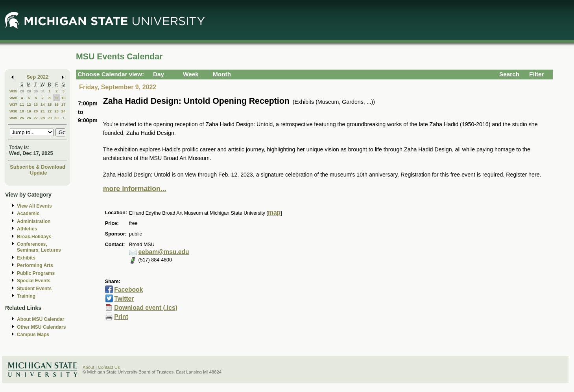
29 (29, 91)
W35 (13, 91)
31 (43, 91)
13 (36, 104)
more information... (135, 189)
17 (64, 104)
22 (50, 111)
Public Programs (36, 273)
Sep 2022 (38, 77)
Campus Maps (33, 335)
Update (39, 173)
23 (56, 111)
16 (56, 104)
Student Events (34, 289)
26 (29, 118)
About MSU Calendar (41, 319)
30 (36, 91)
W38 (13, 111)
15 (50, 104)
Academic (28, 213)
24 (64, 111)
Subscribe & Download (38, 167)
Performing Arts (35, 265)
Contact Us (109, 367)
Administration (34, 221)
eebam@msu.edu (164, 252)
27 (36, 118)
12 (29, 104)
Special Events (34, 281)
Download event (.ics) (146, 308)
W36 (13, 98)
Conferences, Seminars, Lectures (39, 247)
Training (26, 296)
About (89, 367)
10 (64, 98)
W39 (13, 118)
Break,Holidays (34, 237)
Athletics (27, 229)
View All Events (34, 206)
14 (43, 104)
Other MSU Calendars (42, 327)
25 (22, 118)
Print (121, 317)
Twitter (124, 299)
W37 (13, 104)
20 (36, 111)
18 (22, 111)
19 (29, 111)
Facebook (128, 290)
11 (22, 104)
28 (22, 91)
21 (43, 111)
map (274, 213)
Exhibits (26, 258)
